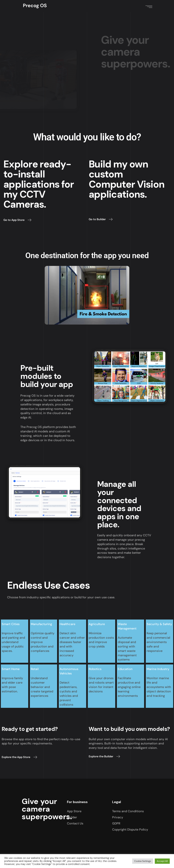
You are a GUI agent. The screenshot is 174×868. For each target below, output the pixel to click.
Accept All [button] (162, 861)
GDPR (116, 823)
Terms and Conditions (128, 811)
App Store (74, 811)
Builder (72, 817)
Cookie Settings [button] (143, 861)
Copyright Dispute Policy (130, 830)
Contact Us (75, 823)
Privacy (118, 817)
